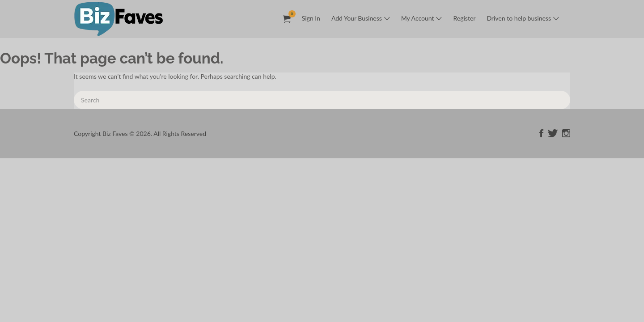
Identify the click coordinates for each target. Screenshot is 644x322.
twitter (553, 133)
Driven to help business (519, 18)
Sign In (311, 18)
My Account (418, 18)
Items (290, 14)
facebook (541, 133)
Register (464, 18)
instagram (566, 133)
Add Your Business (357, 18)
